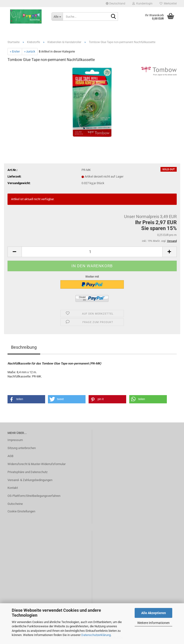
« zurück (30, 51)
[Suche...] (57, 16)
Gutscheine (15, 504)
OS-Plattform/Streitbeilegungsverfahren (34, 496)
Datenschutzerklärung (96, 635)
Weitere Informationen (153, 623)
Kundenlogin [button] (142, 4)
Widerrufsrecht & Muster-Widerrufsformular (37, 464)
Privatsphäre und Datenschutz (27, 472)
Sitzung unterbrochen (22, 448)
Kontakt (13, 488)
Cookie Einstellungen (21, 511)
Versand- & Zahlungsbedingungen (30, 480)
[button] (115, 4)
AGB (10, 456)
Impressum (15, 440)
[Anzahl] (92, 252)
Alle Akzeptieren (154, 613)
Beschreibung (24, 347)
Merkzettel (168, 4)
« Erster (15, 51)
